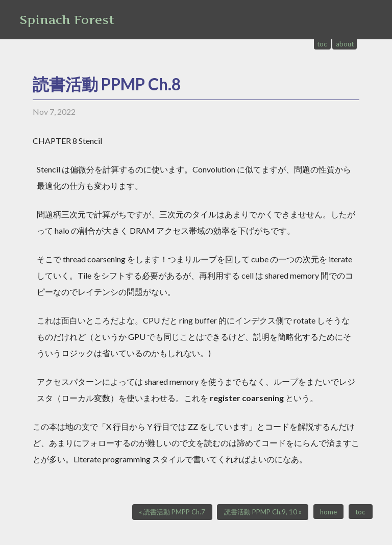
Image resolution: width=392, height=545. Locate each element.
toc (322, 44)
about (345, 44)
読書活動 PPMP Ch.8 (107, 84)
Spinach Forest (67, 20)
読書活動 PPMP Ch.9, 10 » (263, 512)
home (328, 512)
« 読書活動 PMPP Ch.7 (172, 512)
